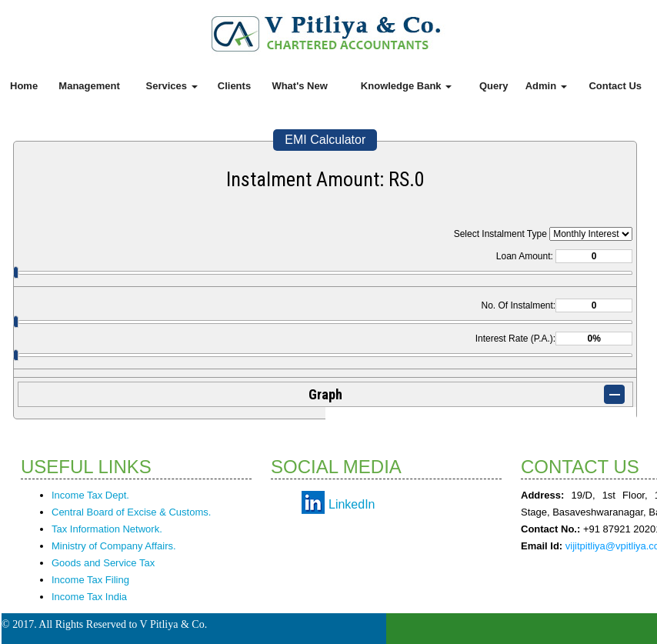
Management (89, 86)
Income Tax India (89, 597)
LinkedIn (352, 504)
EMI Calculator (325, 140)
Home (24, 86)
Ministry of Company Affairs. (114, 546)
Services (172, 86)
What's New (299, 86)
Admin (546, 86)
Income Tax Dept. (90, 495)
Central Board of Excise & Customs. (131, 512)
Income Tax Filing (90, 580)
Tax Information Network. (107, 529)
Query (494, 86)
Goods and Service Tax (103, 563)
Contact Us (615, 86)
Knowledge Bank (406, 86)
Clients (234, 86)
